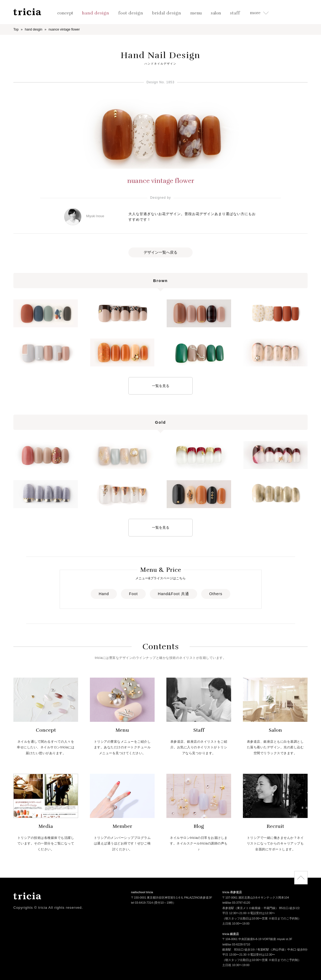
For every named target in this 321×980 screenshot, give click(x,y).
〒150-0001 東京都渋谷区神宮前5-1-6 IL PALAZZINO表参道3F (172, 898)
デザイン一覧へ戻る (160, 252)
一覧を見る (161, 386)
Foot (133, 594)
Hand (104, 594)
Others (216, 594)
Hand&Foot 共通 (173, 594)
